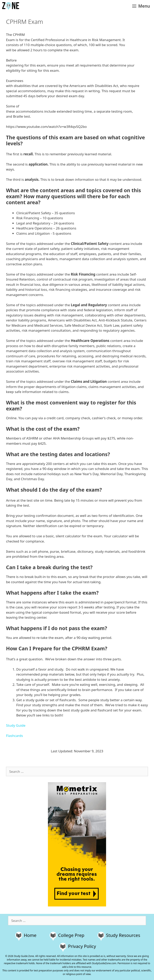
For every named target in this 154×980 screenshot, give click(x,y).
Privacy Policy (82, 946)
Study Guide (16, 725)
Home (30, 935)
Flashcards (14, 736)
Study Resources (123, 935)
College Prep (71, 935)
